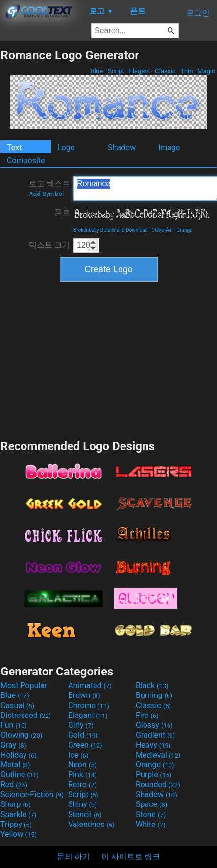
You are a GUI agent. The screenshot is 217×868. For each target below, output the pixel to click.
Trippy (16, 824)
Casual (17, 705)
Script (116, 71)
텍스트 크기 (49, 245)
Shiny (83, 804)
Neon (82, 765)
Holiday (19, 755)
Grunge (184, 230)
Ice (78, 755)
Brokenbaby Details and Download (111, 230)
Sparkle (18, 814)
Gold (83, 735)
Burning (154, 695)
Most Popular (24, 685)
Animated (90, 685)
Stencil (85, 814)
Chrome (89, 705)
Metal (15, 765)
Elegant (140, 71)
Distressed (26, 715)
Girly (81, 725)
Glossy (154, 725)
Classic (165, 71)
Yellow (19, 834)
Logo (66, 147)
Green (85, 745)
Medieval (158, 755)
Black (152, 685)
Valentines (91, 824)
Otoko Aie (162, 230)
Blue (97, 71)
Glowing (21, 735)
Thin (187, 71)
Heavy (153, 745)
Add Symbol (46, 194)
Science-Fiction (32, 794)
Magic (206, 71)
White (151, 824)
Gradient (155, 735)
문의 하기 (73, 857)
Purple (154, 774)
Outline (20, 774)
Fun (14, 725)
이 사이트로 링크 (131, 857)
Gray (13, 745)
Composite (26, 161)
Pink (83, 774)
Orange (155, 765)
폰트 (62, 212)
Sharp (16, 804)
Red (14, 785)
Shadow (122, 147)
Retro (82, 785)
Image (169, 147)
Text (14, 147)
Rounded (158, 785)
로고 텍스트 (49, 188)
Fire (147, 715)
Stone (151, 814)
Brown (84, 695)
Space (151, 804)
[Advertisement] (109, 359)
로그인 (198, 13)
